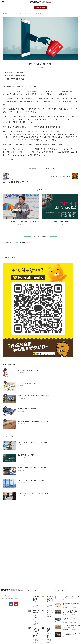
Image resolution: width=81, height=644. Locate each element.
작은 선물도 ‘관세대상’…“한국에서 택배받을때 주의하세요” (33, 421)
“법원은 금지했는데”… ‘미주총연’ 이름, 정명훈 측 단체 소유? (34, 468)
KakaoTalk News (40, 7)
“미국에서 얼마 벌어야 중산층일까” (27, 409)
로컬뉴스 (21, 13)
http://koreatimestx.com (8, 597)
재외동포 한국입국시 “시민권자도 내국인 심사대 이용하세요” (34, 396)
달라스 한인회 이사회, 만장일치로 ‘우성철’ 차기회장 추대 (21, 221)
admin (36, 604)
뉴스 (13, 13)
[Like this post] (44, 169)
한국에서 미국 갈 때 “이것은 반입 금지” (28, 370)
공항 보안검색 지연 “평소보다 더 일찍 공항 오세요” (31, 480)
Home (5, 13)
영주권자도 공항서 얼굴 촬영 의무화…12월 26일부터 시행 (33, 493)
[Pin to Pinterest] (51, 169)
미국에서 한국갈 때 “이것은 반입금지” (28, 383)
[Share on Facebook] (47, 169)
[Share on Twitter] (49, 169)
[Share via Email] (54, 169)
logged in (16, 242)
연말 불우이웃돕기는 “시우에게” (60, 221)
